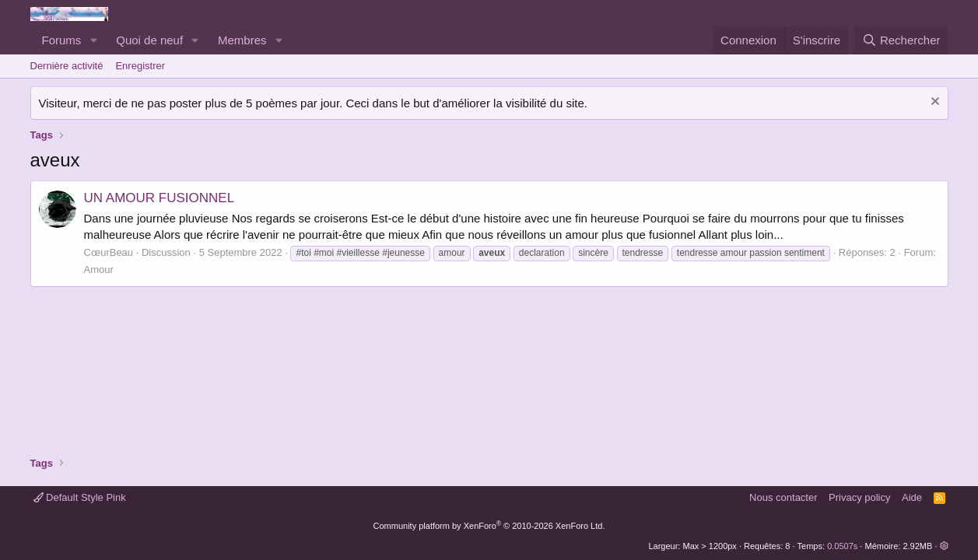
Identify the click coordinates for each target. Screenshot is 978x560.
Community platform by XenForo (489, 526)
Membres (242, 40)
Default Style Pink (80, 497)
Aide (912, 497)
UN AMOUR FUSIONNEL (159, 198)
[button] (93, 40)
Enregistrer (140, 66)
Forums (62, 40)
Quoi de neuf (149, 40)
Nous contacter (783, 497)
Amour (99, 269)
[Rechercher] (901, 40)
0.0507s (842, 546)
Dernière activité (67, 66)
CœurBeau (109, 252)
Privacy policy (859, 497)
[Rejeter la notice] (933, 103)
